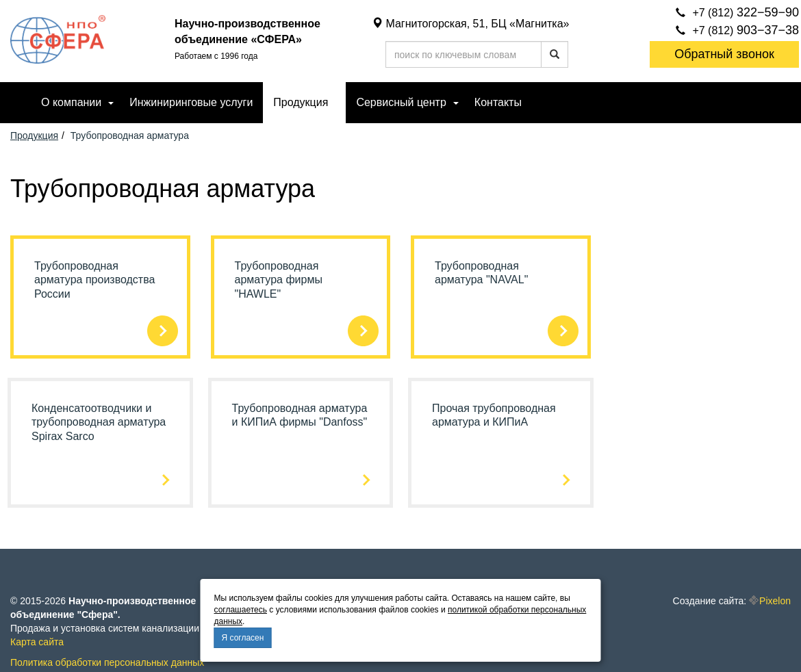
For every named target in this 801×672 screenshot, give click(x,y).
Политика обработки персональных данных (107, 662)
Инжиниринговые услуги (191, 102)
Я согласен (243, 638)
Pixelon (775, 601)
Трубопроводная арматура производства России (94, 280)
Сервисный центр (401, 102)
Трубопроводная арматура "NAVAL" (481, 273)
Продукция (301, 102)
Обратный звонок (724, 54)
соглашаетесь (241, 610)
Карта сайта (37, 642)
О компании (71, 102)
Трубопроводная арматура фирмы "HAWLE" (279, 280)
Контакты (498, 102)
